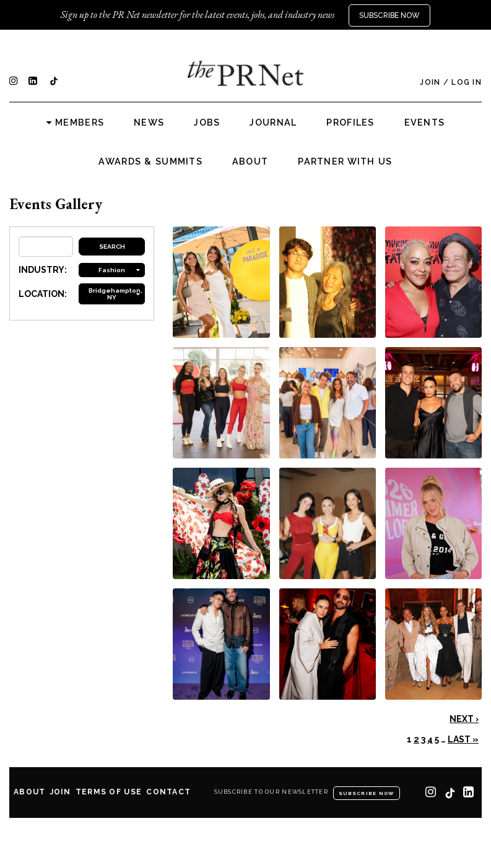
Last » (463, 739)
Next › (464, 719)
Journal (273, 122)
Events (425, 122)
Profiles (350, 122)
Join (430, 82)
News (149, 122)
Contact (168, 792)
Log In (467, 82)
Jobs (207, 122)
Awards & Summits (150, 161)
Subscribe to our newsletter (272, 792)
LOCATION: (43, 294)
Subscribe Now (389, 15)
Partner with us (345, 161)
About (250, 161)
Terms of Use (109, 792)
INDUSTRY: (43, 270)
